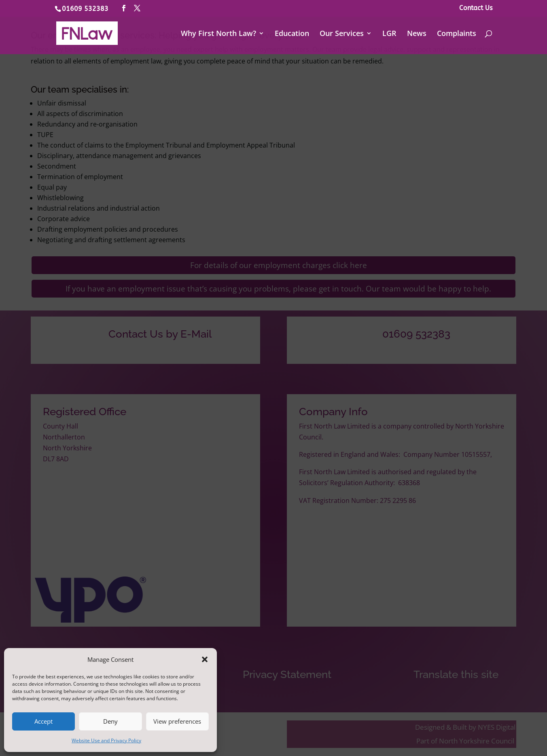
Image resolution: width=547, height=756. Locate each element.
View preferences (177, 721)
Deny (110, 721)
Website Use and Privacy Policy (106, 740)
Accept (43, 721)
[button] (205, 659)
